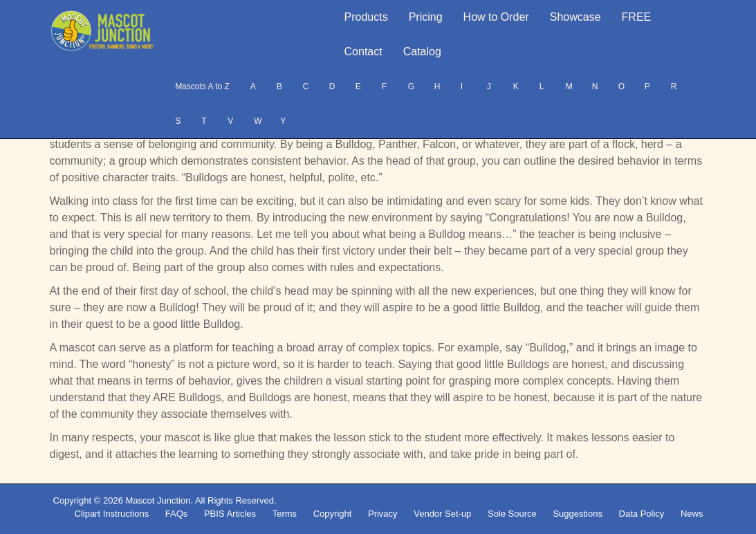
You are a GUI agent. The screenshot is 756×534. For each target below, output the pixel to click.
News (692, 514)
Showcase (575, 17)
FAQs (177, 514)
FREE (637, 17)
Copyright (333, 514)
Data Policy (642, 514)
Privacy (383, 514)
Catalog (422, 52)
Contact (363, 52)
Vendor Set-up (442, 514)
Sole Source (512, 514)
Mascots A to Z (202, 86)
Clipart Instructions (112, 514)
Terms (285, 514)
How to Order (496, 17)
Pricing (426, 17)
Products (366, 17)
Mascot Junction (158, 500)
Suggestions (578, 514)
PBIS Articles (230, 514)
